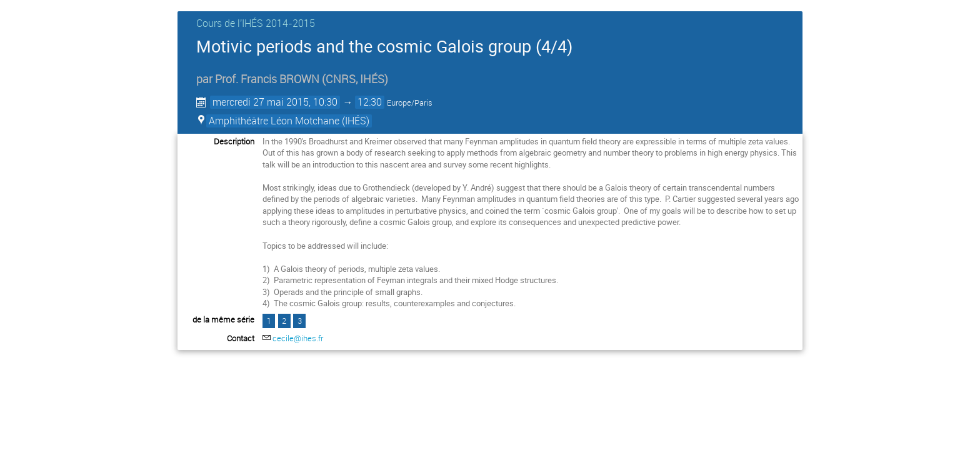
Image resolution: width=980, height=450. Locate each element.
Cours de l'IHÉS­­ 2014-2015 (256, 23)
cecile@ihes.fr (298, 338)
